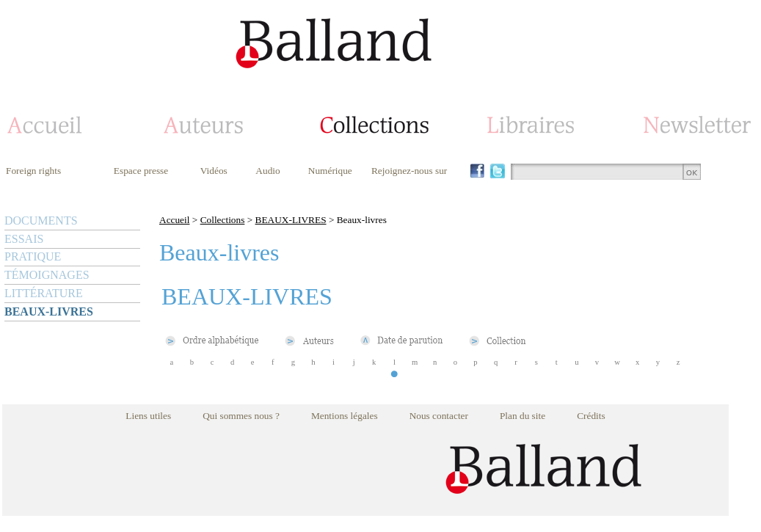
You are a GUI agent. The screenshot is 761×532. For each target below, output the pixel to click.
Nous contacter (439, 416)
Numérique (330, 171)
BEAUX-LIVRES (49, 311)
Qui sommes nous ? (241, 416)
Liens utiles (148, 416)
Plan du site (522, 416)
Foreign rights (33, 171)
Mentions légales (345, 416)
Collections (223, 220)
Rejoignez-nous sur (409, 171)
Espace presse (141, 171)
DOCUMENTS (41, 221)
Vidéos (214, 171)
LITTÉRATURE (44, 293)
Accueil (174, 220)
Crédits (591, 416)
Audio (267, 171)
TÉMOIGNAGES (47, 275)
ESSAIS (24, 239)
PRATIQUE (33, 256)
